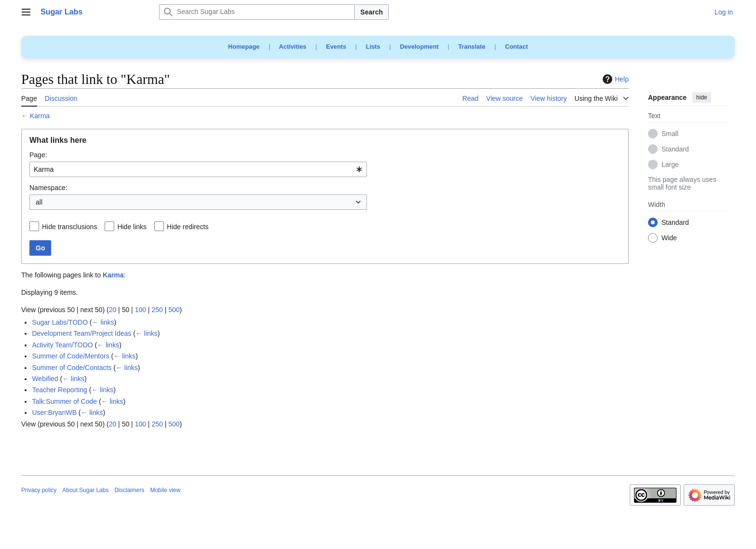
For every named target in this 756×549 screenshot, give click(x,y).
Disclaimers (129, 490)
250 (157, 310)
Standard (675, 150)
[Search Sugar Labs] (257, 12)
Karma (40, 116)
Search (371, 12)
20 (113, 310)
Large (670, 165)
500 (174, 310)
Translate (472, 47)
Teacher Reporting (59, 390)
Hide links (132, 227)
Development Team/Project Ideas (81, 333)
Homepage (244, 47)
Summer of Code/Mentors (70, 356)
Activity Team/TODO (62, 345)
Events (336, 47)
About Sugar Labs (85, 490)
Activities (293, 47)
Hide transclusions (69, 227)
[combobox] (198, 169)
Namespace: (48, 188)
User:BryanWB (54, 412)
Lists (373, 47)
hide (702, 97)
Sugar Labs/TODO (60, 322)
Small (670, 134)
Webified (45, 379)
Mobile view (165, 490)
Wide (669, 238)
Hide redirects (188, 227)
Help (614, 79)
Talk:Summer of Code (64, 401)
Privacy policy (39, 490)
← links (103, 322)
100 (141, 310)
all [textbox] (39, 202)
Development (419, 47)
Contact (516, 47)
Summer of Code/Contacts (72, 368)
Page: (38, 155)
